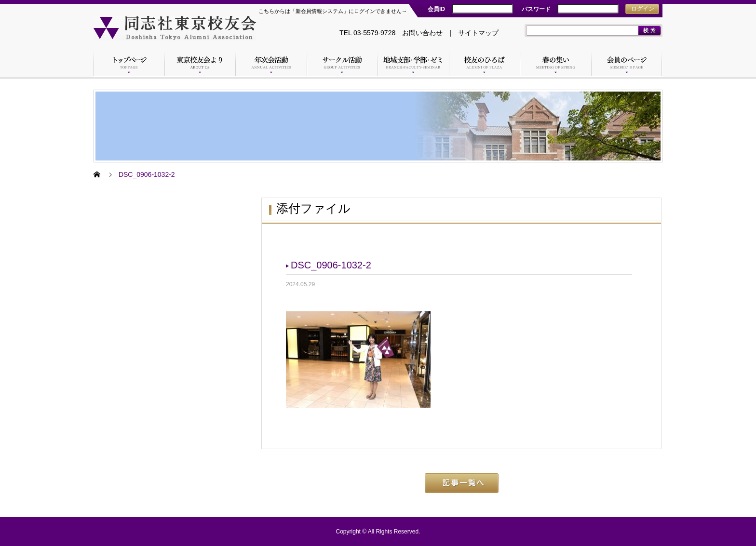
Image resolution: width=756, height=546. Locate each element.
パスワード (536, 9)
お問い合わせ (422, 33)
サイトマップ (478, 33)
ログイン (643, 9)
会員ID (436, 9)
